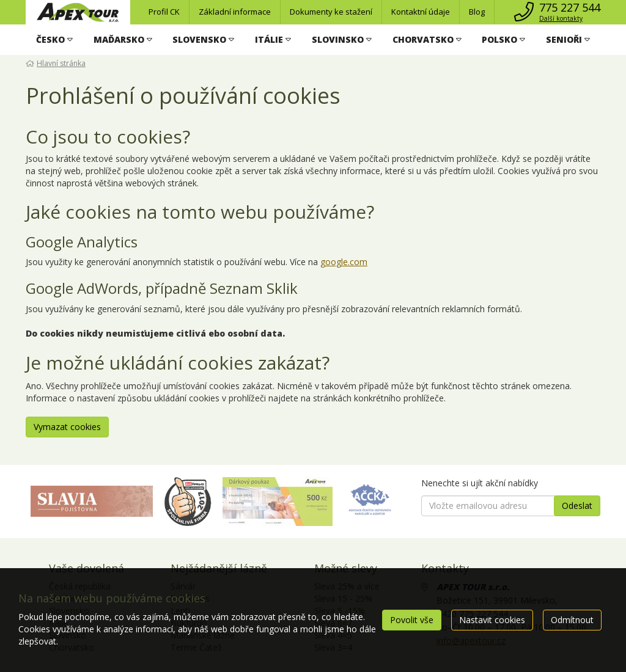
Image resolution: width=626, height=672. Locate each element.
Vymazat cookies (67, 427)
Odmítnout (572, 620)
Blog (477, 12)
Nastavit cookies (492, 620)
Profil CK (164, 12)
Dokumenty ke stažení (331, 12)
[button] (54, 40)
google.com (344, 262)
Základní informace (235, 12)
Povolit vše (412, 620)
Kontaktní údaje (421, 12)
